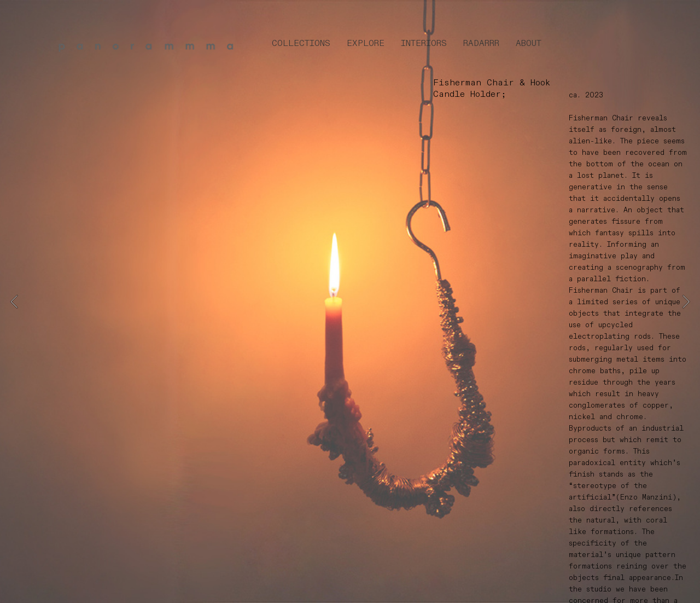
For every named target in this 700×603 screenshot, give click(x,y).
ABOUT (529, 44)
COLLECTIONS (301, 44)
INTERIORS (424, 44)
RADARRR (481, 44)
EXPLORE (366, 44)
